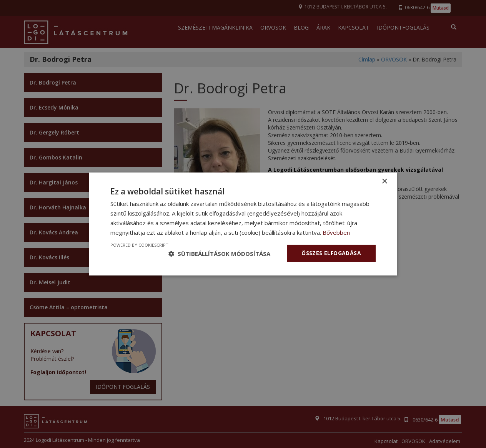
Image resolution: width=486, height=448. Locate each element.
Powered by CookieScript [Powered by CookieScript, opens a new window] (139, 245)
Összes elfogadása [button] (331, 253)
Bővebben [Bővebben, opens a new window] (336, 232)
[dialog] (243, 224)
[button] (219, 254)
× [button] (384, 182)
